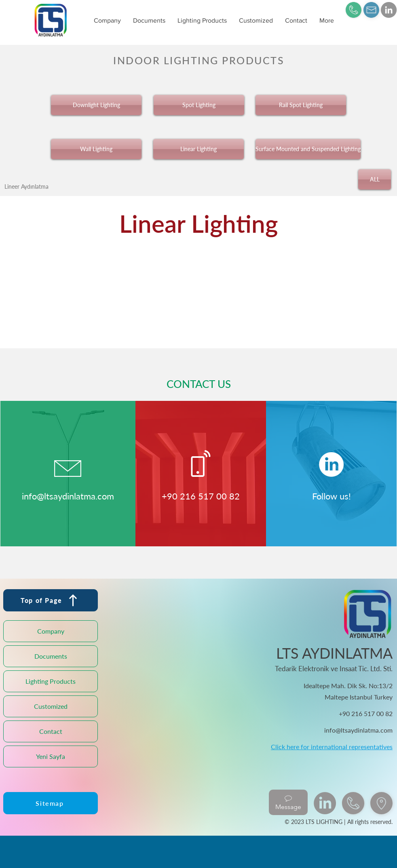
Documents (51, 656)
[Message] (288, 802)
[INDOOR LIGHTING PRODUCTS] (198, 60)
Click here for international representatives (332, 747)
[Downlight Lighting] (96, 105)
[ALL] (375, 179)
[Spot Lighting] (199, 105)
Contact (51, 731)
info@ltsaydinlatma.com (68, 496)
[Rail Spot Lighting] (301, 105)
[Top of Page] (51, 600)
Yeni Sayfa (51, 756)
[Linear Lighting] (198, 149)
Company (51, 631)
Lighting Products (51, 681)
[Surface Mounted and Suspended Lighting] (308, 149)
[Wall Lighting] (96, 149)
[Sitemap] (51, 803)
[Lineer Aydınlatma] (26, 186)
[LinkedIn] (389, 10)
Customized (51, 706)
